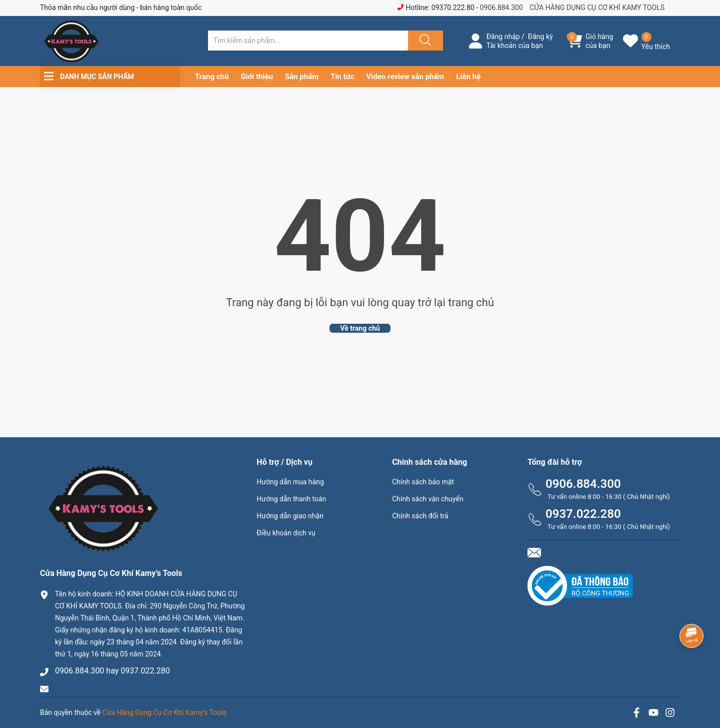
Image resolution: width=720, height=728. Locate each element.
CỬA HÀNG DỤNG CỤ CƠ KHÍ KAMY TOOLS (597, 8)
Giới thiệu (257, 77)
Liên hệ (469, 77)
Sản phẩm (302, 77)
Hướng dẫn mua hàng (290, 482)
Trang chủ (212, 77)
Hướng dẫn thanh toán (291, 499)
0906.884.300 (501, 8)
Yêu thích (656, 47)
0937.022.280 (583, 514)
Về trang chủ (360, 328)
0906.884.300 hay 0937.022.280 (112, 671)
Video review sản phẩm (405, 77)
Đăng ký (540, 37)
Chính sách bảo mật (423, 482)
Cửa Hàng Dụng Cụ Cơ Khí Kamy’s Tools (164, 712)
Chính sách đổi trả (420, 516)
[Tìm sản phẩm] (308, 41)
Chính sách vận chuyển (428, 499)
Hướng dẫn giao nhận (290, 516)
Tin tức (342, 77)
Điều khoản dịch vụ (286, 533)
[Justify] (424, 41)
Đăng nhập (503, 37)
